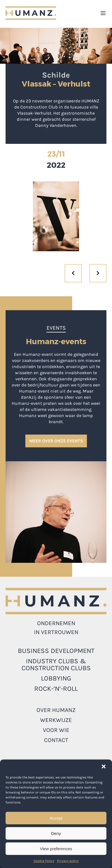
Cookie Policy (44, 861)
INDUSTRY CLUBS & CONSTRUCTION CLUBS (56, 664)
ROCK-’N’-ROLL (56, 689)
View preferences (56, 849)
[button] (104, 766)
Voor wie (56, 730)
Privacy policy (68, 861)
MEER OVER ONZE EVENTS (56, 441)
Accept (56, 818)
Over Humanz (56, 710)
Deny (56, 833)
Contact (56, 740)
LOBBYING (56, 678)
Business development (56, 651)
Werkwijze (56, 720)
